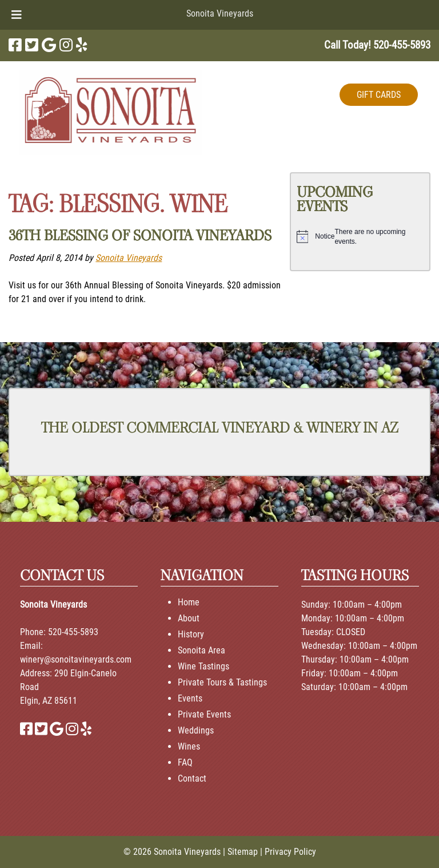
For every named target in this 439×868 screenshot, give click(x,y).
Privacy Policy (290, 852)
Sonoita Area (201, 650)
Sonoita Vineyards (220, 13)
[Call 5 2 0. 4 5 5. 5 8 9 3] (402, 45)
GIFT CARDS (379, 95)
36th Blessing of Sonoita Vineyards (140, 235)
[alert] (360, 237)
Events (190, 698)
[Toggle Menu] (17, 15)
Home (189, 602)
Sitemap (243, 852)
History (191, 634)
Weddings (196, 730)
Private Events (204, 714)
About (189, 618)
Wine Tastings (203, 666)
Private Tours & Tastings (222, 682)
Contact (192, 778)
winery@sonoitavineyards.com (76, 659)
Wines (189, 746)
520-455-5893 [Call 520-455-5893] (73, 632)
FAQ (185, 762)
